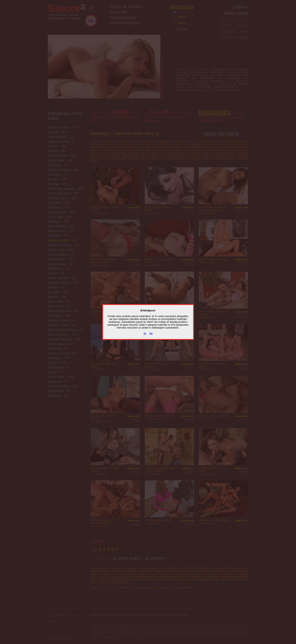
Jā (145, 333)
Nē (151, 333)
